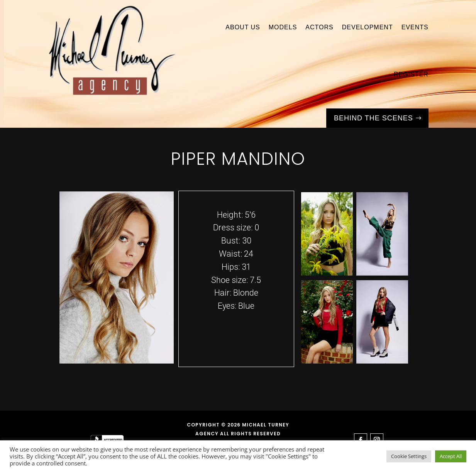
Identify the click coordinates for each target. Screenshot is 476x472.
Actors (319, 27)
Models (283, 27)
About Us (243, 27)
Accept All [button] (451, 456)
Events (415, 27)
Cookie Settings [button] (409, 456)
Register (411, 74)
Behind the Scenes (374, 118)
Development (368, 27)
